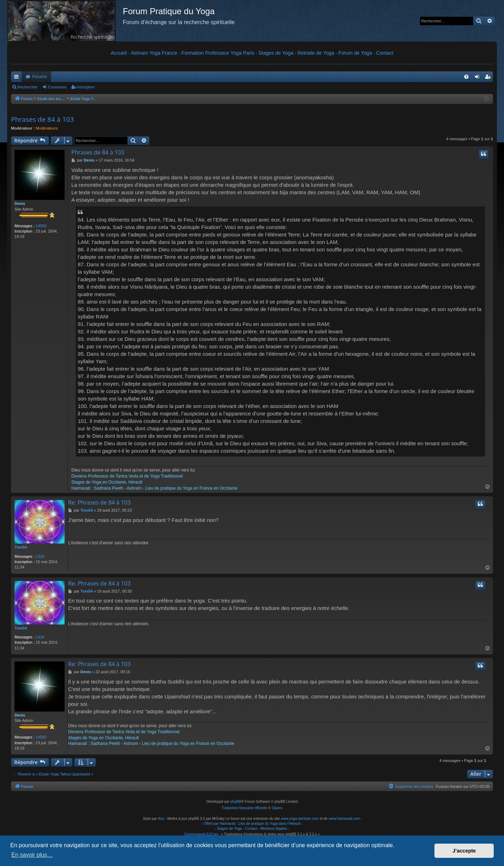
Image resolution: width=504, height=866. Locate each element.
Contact (385, 53)
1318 (40, 556)
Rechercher (28, 87)
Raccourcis (18, 78)
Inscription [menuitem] (489, 78)
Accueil (119, 53)
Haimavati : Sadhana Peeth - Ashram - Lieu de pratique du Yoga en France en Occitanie (154, 488)
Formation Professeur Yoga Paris (218, 53)
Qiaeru (277, 808)
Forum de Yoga (355, 53)
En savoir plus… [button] (32, 855)
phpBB (236, 802)
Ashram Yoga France (154, 53)
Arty (161, 819)
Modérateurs (47, 128)
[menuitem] (466, 77)
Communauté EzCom (201, 834)
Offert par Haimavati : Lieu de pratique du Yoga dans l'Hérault (252, 824)
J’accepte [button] (464, 851)
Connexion (57, 87)
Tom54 (21, 547)
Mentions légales (274, 829)
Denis (20, 203)
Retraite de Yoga (316, 53)
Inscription (86, 87)
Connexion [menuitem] (479, 78)
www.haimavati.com (344, 819)
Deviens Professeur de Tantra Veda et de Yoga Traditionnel (127, 476)
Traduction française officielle (244, 808)
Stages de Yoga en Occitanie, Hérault (107, 482)
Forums (40, 77)
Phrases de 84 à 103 (42, 119)
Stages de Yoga (276, 53)
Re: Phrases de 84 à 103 (99, 502)
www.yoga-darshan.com (300, 819)
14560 (41, 226)
